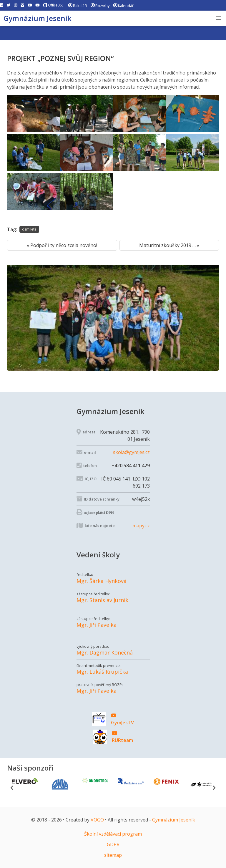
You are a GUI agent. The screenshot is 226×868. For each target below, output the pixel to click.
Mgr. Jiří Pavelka (97, 625)
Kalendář (123, 5)
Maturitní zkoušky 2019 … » (169, 245)
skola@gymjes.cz (131, 452)
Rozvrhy (100, 5)
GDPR (113, 844)
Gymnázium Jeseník (38, 18)
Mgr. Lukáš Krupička (102, 672)
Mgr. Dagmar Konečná (105, 653)
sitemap (113, 855)
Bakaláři (77, 5)
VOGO (97, 820)
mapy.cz (141, 526)
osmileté (29, 229)
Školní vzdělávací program (113, 834)
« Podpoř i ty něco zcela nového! (62, 245)
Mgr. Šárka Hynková (102, 581)
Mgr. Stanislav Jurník (102, 600)
